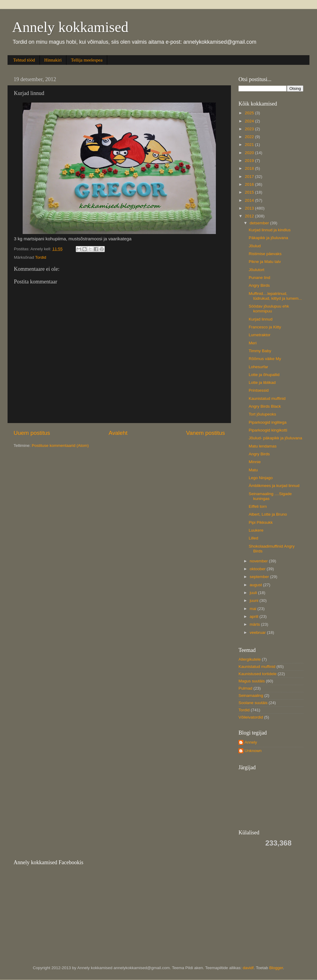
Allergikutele (250, 659)
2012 (250, 216)
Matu (253, 470)
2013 (250, 208)
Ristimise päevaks (265, 254)
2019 (250, 161)
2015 (250, 192)
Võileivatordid (251, 717)
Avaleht (118, 433)
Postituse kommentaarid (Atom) (60, 446)
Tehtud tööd (24, 60)
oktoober (258, 569)
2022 (250, 137)
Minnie (255, 462)
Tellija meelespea (87, 60)
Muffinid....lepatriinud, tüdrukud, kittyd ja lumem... (275, 296)
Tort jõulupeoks (263, 414)
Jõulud (255, 246)
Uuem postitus (32, 433)
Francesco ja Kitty (265, 327)
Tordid (41, 257)
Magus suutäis (252, 681)
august (256, 585)
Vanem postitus (205, 433)
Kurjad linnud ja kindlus (270, 230)
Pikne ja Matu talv (265, 262)
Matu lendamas (263, 446)
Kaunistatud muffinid (267, 398)
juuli (254, 593)
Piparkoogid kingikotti (268, 430)
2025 (250, 113)
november (259, 561)
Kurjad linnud (261, 319)
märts (255, 624)
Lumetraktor (260, 335)
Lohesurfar (259, 367)
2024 (250, 121)
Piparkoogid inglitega (268, 422)
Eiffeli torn (258, 506)
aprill (255, 616)
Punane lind (259, 278)
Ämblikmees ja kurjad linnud (274, 486)
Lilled (254, 538)
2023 (250, 129)
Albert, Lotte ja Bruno (268, 514)
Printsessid (259, 390)
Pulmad (245, 688)
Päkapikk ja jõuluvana (269, 238)
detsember (260, 223)
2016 (250, 184)
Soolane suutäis (253, 703)
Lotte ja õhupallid (264, 375)
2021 (250, 145)
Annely (251, 742)
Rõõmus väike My (265, 359)
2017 (250, 177)
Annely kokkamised (70, 27)
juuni (255, 601)
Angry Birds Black (265, 406)
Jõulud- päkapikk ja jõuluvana (275, 438)
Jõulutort (257, 270)
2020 (250, 153)
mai (254, 609)
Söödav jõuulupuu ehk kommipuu (269, 309)
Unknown (253, 751)
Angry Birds (259, 285)
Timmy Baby (260, 351)
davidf (248, 968)
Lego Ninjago (261, 478)
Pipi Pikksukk (261, 522)
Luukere (256, 530)
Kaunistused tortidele (258, 674)
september (260, 577)
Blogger (276, 968)
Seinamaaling (251, 695)
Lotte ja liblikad (262, 383)
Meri (253, 343)
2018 (250, 168)
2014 (250, 200)
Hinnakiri (53, 60)
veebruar (258, 632)
